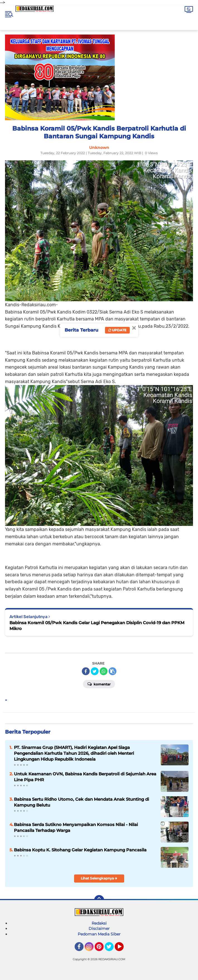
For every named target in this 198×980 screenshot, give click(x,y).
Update (117, 330)
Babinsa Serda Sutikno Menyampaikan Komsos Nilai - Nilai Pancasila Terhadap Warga (76, 827)
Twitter (112, 949)
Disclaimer (99, 928)
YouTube (123, 949)
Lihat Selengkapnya (99, 878)
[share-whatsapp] (104, 671)
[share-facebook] (86, 671)
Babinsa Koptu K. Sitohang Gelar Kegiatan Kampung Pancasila (80, 850)
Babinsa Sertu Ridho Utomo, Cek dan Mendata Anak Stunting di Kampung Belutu (81, 802)
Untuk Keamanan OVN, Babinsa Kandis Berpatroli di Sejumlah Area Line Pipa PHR (85, 777)
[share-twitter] (95, 671)
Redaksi (99, 923)
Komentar (99, 684)
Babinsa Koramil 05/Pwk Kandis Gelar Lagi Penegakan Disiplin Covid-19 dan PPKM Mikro (97, 626)
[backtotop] (99, 900)
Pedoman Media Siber (99, 934)
